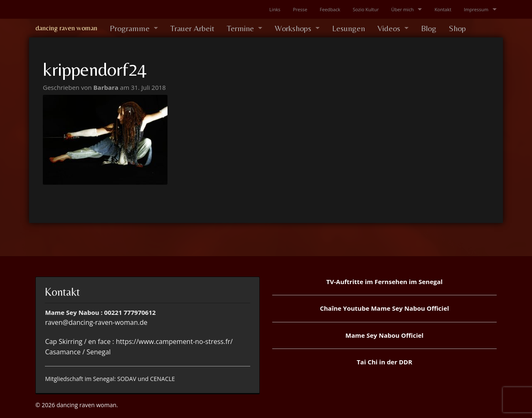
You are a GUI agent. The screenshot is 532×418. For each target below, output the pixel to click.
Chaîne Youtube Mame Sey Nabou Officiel (385, 308)
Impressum (476, 9)
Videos (389, 28)
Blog (429, 28)
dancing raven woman (66, 28)
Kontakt (443, 9)
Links (275, 9)
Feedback (330, 9)
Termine (240, 28)
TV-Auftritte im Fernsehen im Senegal (384, 282)
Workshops (293, 28)
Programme (130, 28)
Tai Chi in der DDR (384, 362)
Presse (300, 9)
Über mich (402, 9)
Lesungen (349, 28)
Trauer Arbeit (192, 28)
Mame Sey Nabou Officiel (384, 335)
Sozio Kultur (366, 9)
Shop (457, 28)
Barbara (107, 87)
